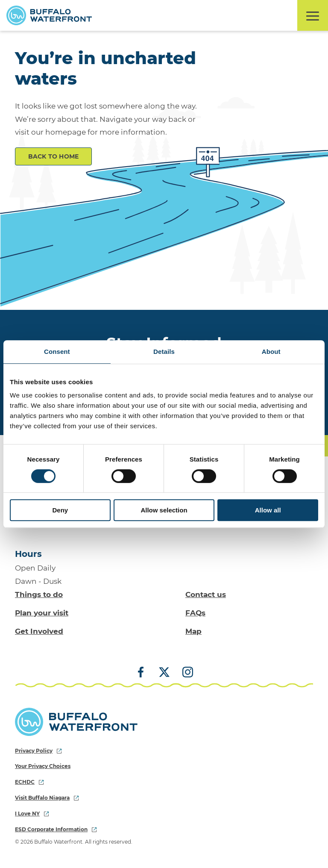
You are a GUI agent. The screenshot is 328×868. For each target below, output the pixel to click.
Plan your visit (42, 613)
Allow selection (164, 510)
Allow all (268, 510)
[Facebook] (144, 673)
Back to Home (54, 156)
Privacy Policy (38, 751)
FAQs (195, 613)
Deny (60, 510)
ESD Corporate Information (56, 829)
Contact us (206, 594)
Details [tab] (164, 352)
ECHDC (29, 782)
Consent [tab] (57, 352)
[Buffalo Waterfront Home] (49, 15)
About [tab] (271, 352)
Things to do (39, 594)
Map (193, 631)
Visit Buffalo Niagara (47, 798)
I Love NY (32, 814)
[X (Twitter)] (164, 673)
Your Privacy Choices (43, 766)
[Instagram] (184, 673)
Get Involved (39, 631)
